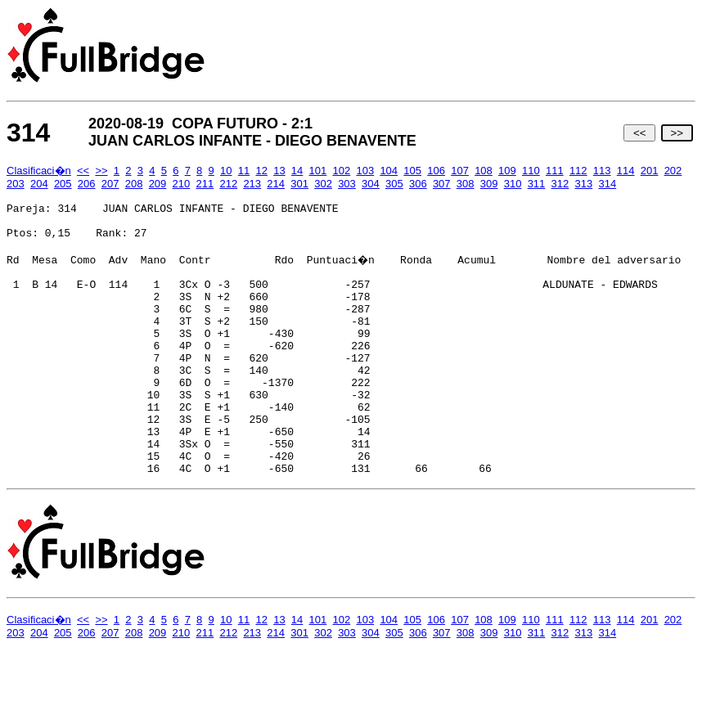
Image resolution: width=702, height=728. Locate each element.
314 (607, 184)
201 (650, 171)
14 (297, 171)
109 (507, 171)
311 (537, 184)
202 (673, 171)
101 (318, 171)
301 (299, 184)
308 (466, 184)
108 (484, 171)
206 (87, 184)
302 (323, 184)
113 (602, 171)
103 (365, 171)
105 (412, 171)
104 (389, 171)
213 (252, 184)
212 (228, 184)
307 (442, 184)
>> (677, 133)
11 (244, 171)
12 (261, 171)
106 (436, 171)
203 (16, 184)
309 (489, 184)
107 (460, 171)
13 (279, 171)
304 (371, 184)
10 (226, 171)
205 (63, 184)
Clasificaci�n (39, 171)
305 (394, 184)
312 (560, 184)
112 (578, 171)
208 (134, 184)
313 (584, 184)
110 (531, 171)
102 (342, 171)
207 (110, 184)
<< (639, 133)
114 (626, 171)
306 (418, 184)
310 (513, 184)
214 (276, 184)
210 (182, 184)
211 (205, 184)
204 (39, 184)
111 (555, 171)
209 (158, 184)
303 (347, 184)
